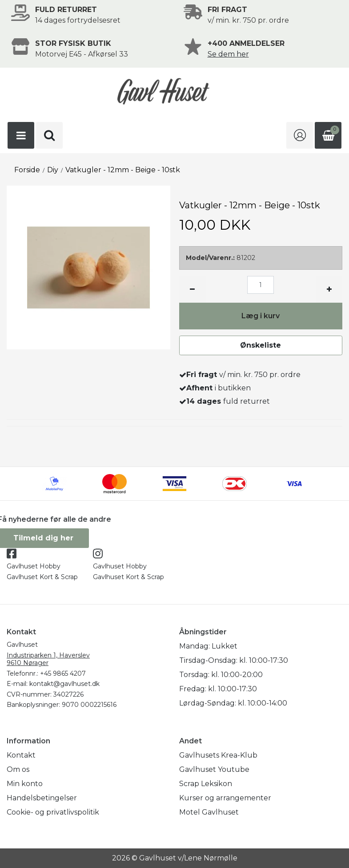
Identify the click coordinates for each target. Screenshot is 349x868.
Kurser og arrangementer (225, 798)
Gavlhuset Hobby (34, 566)
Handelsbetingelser (42, 798)
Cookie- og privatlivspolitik (53, 812)
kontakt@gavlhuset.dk (64, 684)
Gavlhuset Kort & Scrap (42, 577)
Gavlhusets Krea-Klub (218, 755)
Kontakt (21, 755)
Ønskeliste (261, 345)
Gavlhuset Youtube (214, 769)
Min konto (25, 784)
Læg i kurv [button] (261, 316)
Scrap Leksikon (206, 784)
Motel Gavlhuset (209, 812)
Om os (18, 769)
